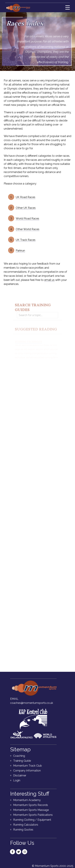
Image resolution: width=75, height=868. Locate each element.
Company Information (27, 771)
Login (17, 780)
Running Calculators (26, 825)
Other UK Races (26, 208)
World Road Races (27, 219)
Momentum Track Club (28, 766)
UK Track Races (26, 240)
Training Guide (22, 761)
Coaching (19, 756)
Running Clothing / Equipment (32, 820)
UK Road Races (26, 197)
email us (49, 280)
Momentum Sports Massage (31, 810)
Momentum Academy (27, 800)
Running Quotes (23, 830)
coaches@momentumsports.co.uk (32, 703)
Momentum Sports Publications (33, 815)
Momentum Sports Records (31, 805)
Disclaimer (20, 775)
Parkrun (20, 251)
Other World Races (28, 229)
